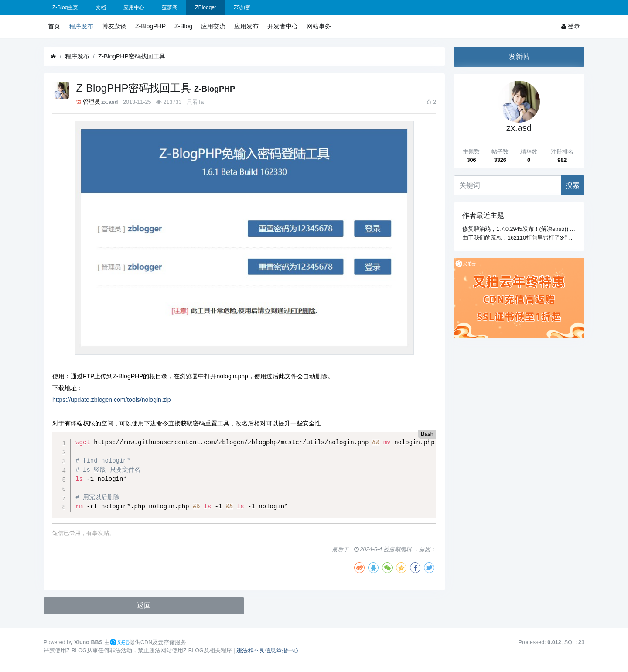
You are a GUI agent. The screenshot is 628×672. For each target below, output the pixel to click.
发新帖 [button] (519, 57)
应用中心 (134, 7)
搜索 (573, 185)
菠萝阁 (170, 7)
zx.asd (110, 102)
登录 (571, 26)
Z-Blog (183, 26)
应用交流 (213, 26)
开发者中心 (283, 26)
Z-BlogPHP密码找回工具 (132, 56)
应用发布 (246, 26)
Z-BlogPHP (150, 26)
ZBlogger (206, 7)
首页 (54, 26)
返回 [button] (144, 605)
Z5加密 (242, 7)
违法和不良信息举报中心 (268, 651)
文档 (101, 7)
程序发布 (81, 26)
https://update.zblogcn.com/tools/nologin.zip (112, 400)
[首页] (53, 57)
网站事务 (319, 26)
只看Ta (195, 102)
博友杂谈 (114, 26)
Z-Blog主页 (65, 7)
